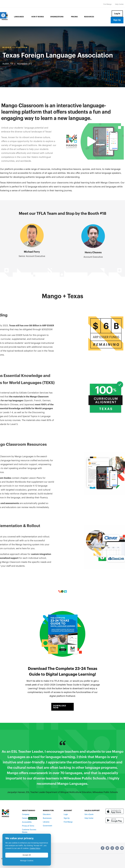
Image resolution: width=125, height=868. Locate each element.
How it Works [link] (38, 17)
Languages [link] (20, 17)
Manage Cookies (27, 861)
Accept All (27, 855)
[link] (3, 15)
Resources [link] (89, 17)
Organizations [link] (57, 17)
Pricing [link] (74, 17)
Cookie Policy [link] (35, 848)
